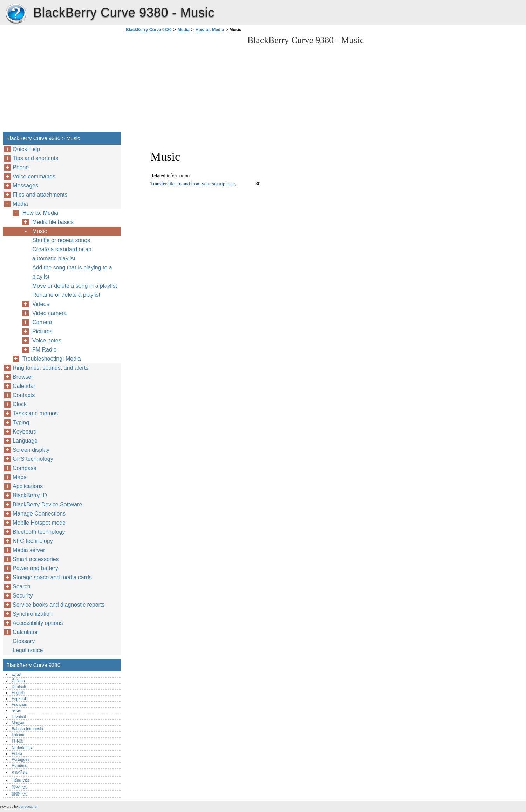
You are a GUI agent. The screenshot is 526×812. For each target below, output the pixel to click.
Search (22, 586)
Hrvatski (19, 717)
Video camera (49, 313)
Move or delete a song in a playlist (75, 286)
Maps (19, 477)
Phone (21, 167)
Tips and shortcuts (35, 158)
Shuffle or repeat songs (61, 240)
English (18, 692)
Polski (17, 753)
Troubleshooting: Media (52, 359)
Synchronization (33, 614)
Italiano (18, 735)
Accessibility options (38, 623)
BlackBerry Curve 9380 (16, 14)
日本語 (17, 741)
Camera (42, 322)
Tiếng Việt (20, 780)
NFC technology (33, 541)
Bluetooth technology (39, 532)
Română (19, 765)
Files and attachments (40, 195)
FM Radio (44, 350)
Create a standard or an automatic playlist (62, 254)
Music (40, 231)
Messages (25, 186)
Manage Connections (39, 514)
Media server (29, 550)
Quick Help (26, 149)
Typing (21, 422)
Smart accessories (36, 559)
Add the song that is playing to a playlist (72, 272)
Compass (25, 468)
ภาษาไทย (20, 772)
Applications (28, 486)
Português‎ (21, 759)
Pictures (42, 331)
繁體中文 (19, 794)
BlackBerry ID (30, 495)
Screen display (31, 450)
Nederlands (22, 748)
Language (25, 441)
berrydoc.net (28, 807)
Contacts (24, 395)
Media (184, 30)
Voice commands (34, 176)
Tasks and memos (35, 413)
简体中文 (19, 787)
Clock (20, 404)
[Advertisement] (183, 84)
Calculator (25, 632)
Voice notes (47, 340)
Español (19, 698)
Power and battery (35, 568)
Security (23, 596)
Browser (23, 377)
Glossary (24, 641)
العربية (17, 674)
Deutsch (19, 687)
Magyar (18, 723)
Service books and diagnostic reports (59, 605)
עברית (16, 710)
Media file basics (53, 222)
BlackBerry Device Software (47, 504)
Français (19, 704)
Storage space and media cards (52, 577)
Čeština (18, 681)
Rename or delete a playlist (66, 295)
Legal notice (28, 650)
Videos (41, 304)
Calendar (24, 386)
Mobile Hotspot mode (39, 523)
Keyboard (25, 432)
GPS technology (33, 459)
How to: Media (210, 30)
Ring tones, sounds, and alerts (50, 368)
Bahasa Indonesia (27, 729)
